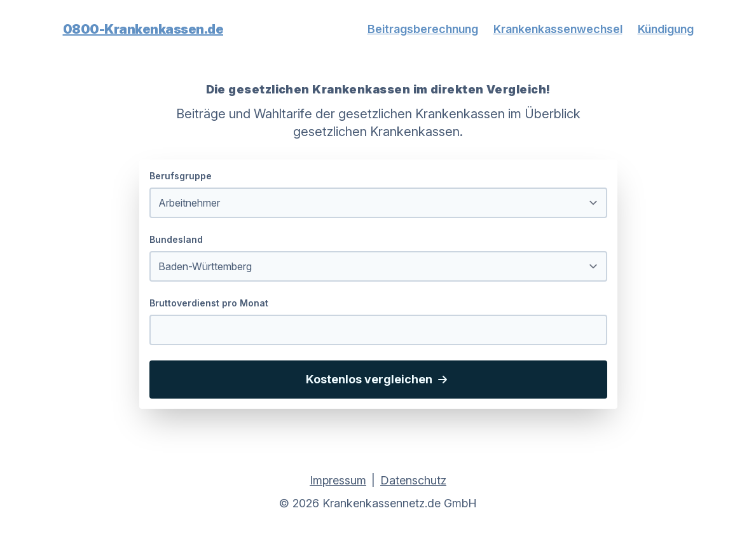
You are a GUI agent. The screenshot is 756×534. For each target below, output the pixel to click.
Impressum (338, 480)
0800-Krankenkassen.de (143, 29)
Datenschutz (413, 480)
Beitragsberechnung (423, 29)
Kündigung (666, 29)
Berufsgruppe (181, 176)
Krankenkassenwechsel (558, 29)
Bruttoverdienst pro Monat (209, 303)
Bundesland (176, 239)
